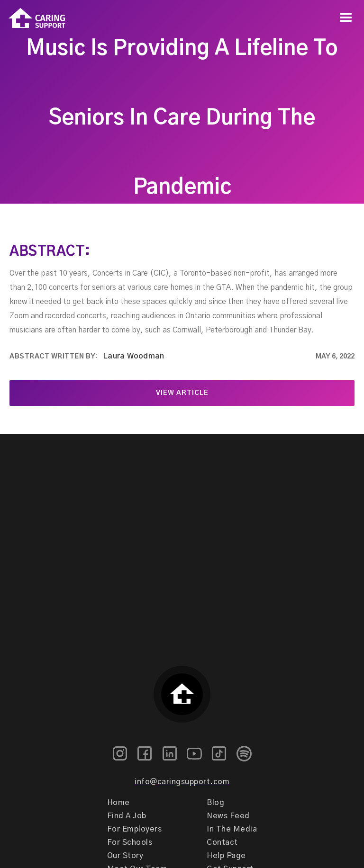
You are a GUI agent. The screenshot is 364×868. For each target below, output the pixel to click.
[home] (33, 18)
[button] (346, 18)
